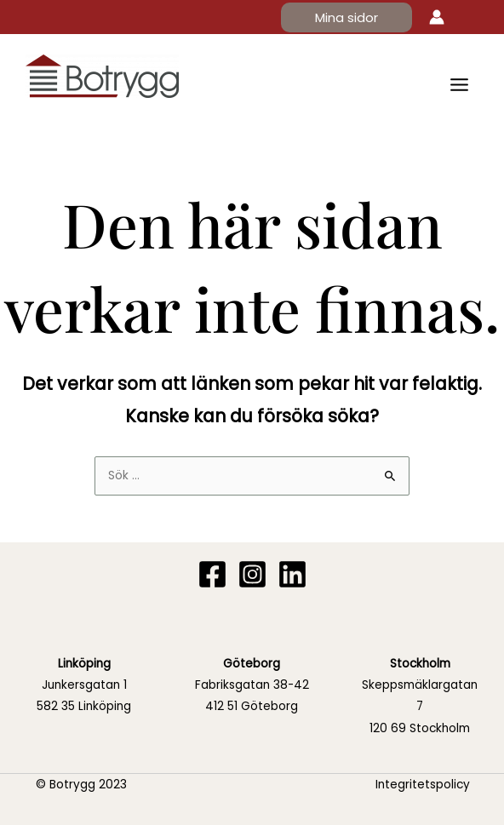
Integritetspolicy (423, 785)
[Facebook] (212, 574)
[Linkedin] (292, 574)
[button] (346, 17)
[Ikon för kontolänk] (437, 17)
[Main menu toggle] (460, 84)
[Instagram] (252, 574)
